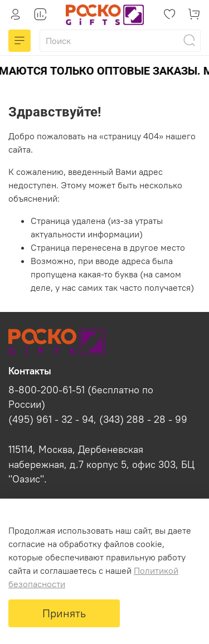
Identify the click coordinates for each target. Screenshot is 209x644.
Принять (64, 613)
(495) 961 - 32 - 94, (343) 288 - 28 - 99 (98, 419)
